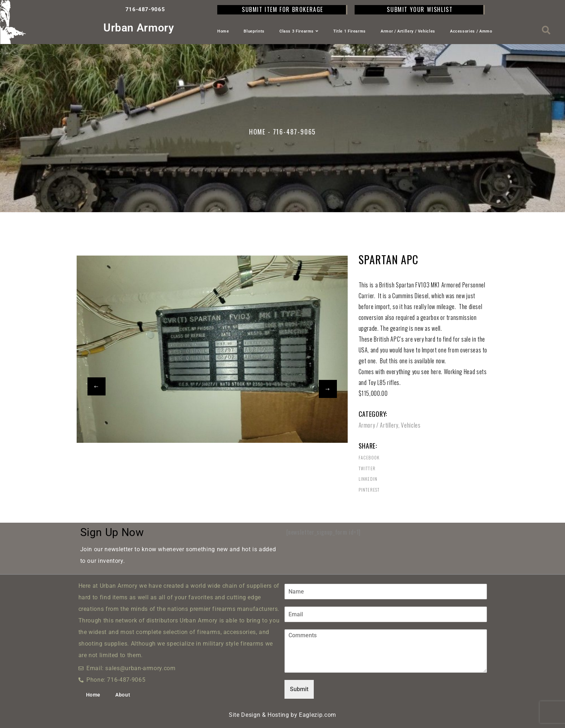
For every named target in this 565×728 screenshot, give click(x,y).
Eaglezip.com (318, 715)
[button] (546, 30)
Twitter (367, 468)
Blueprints (254, 31)
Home (223, 31)
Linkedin (368, 479)
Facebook (369, 458)
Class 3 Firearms (299, 31)
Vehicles (411, 425)
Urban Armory (139, 28)
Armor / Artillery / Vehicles (408, 31)
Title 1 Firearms (350, 31)
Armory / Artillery (379, 425)
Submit (299, 689)
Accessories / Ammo (471, 31)
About (123, 695)
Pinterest (369, 490)
